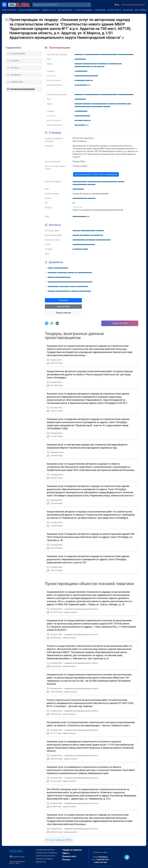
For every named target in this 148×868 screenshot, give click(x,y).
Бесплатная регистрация (133, 5)
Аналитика (128, 10)
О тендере (15, 61)
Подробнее (63, 300)
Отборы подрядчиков (29, 10)
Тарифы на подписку (72, 850)
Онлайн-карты (114, 10)
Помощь (66, 860)
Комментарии (17, 82)
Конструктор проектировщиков (22, 89)
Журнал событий (63, 313)
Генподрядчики (65, 10)
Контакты (15, 68)
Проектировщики (84, 10)
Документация (63, 306)
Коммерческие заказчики (45, 850)
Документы (16, 75)
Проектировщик (18, 54)
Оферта (66, 853)
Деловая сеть (41, 862)
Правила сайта (69, 856)
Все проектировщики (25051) (59, 840)
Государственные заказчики (47, 853)
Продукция (100, 10)
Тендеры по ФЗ (49, 10)
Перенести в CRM (120, 323)
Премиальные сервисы (45, 859)
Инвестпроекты (9, 10)
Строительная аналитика (45, 856)
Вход (117, 5)
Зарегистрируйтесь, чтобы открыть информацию (96, 174)
